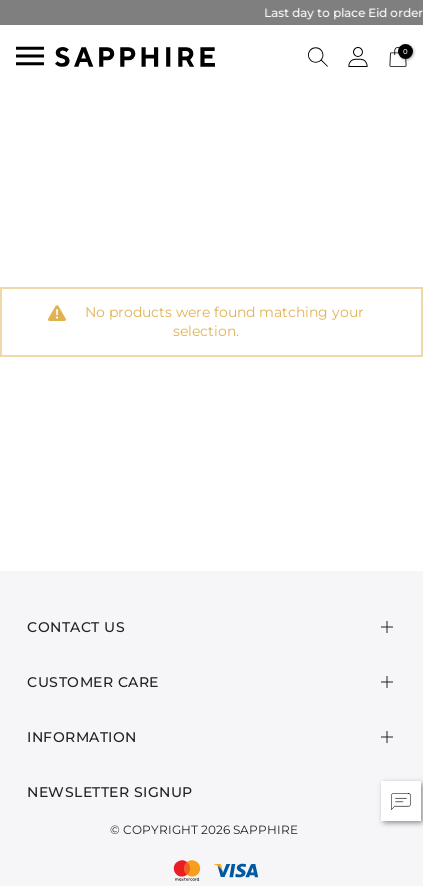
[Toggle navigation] (30, 56)
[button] (318, 56)
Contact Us (76, 627)
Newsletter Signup (110, 792)
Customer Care (93, 682)
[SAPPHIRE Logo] (135, 55)
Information (82, 737)
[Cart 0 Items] (398, 55)
